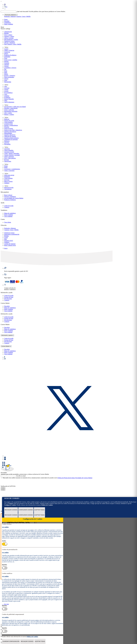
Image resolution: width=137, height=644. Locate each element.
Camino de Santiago (10, 244)
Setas (6, 80)
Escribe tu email (21, 476)
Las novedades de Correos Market (14, 198)
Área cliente (8, 222)
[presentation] (14, 482)
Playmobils (7, 144)
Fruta (6, 58)
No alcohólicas (8, 93)
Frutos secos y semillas (11, 60)
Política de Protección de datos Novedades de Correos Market (75, 478)
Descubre (7, 21)
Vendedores (7, 23)
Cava (6, 94)
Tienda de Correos (9, 41)
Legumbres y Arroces (10, 68)
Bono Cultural (8, 195)
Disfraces (7, 141)
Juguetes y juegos (9, 36)
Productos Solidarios (10, 200)
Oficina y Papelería (10, 43)
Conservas (7, 52)
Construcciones (9, 124)
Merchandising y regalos (11, 40)
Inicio (6, 248)
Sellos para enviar (9, 175)
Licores (6, 91)
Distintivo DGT (9, 241)
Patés (6, 72)
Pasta (6, 71)
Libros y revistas (9, 38)
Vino (6, 86)
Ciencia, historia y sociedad (12, 155)
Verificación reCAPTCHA (8, 486)
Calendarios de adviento (11, 139)
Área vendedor (8, 216)
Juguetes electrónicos (10, 132)
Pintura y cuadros (9, 114)
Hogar (6, 166)
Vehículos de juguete (10, 136)
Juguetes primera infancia (11, 138)
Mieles (6, 74)
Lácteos (6, 66)
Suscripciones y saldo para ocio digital (15, 107)
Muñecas (7, 119)
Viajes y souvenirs (9, 171)
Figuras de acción (9, 121)
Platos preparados (9, 77)
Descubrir (7, 306)
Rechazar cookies (11, 510)
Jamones (7, 65)
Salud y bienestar (9, 157)
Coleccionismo (8, 178)
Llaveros (7, 143)
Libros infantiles (9, 150)
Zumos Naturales (9, 99)
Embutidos (7, 57)
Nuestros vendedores (10, 197)
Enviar (3, 488)
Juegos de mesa (9, 128)
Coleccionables (8, 122)
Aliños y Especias (9, 50)
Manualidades (8, 133)
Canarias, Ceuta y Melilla (23, 16)
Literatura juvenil (9, 152)
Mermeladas (8, 82)
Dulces (6, 54)
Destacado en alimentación (12, 234)
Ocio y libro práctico (10, 158)
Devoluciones (8, 299)
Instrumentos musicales (11, 111)
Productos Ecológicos (10, 55)
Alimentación (8, 32)
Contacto (7, 207)
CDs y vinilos (8, 113)
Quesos (6, 79)
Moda (6, 167)
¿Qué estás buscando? (23, 11)
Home (6, 19)
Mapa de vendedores (10, 213)
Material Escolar (9, 188)
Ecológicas (7, 97)
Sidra (6, 101)
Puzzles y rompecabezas (11, 125)
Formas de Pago (9, 297)
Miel (6, 239)
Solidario (7, 183)
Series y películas (9, 110)
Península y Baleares (10, 16)
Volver (6, 47)
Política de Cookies (47, 505)
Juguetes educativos (10, 135)
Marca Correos (8, 181)
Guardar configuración (11, 641)
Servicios (7, 180)
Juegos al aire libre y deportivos (13, 130)
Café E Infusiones (9, 102)
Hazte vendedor (9, 24)
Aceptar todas (39, 510)
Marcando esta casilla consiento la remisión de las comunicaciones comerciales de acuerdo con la (48, 478)
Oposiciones (8, 161)
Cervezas (7, 88)
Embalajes (7, 177)
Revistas (7, 160)
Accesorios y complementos (12, 169)
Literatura (7, 149)
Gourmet (7, 63)
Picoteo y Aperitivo (10, 76)
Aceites (6, 49)
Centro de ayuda (9, 206)
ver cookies (5, 527)
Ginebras (7, 96)
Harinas (6, 61)
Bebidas (6, 33)
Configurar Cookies (26, 510)
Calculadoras (8, 189)
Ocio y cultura (8, 35)
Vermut (6, 89)
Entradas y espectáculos (11, 108)
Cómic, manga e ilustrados (12, 153)
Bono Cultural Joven (10, 245)
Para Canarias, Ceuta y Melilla (13, 44)
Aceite (6, 237)
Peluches (7, 127)
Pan (5, 69)
